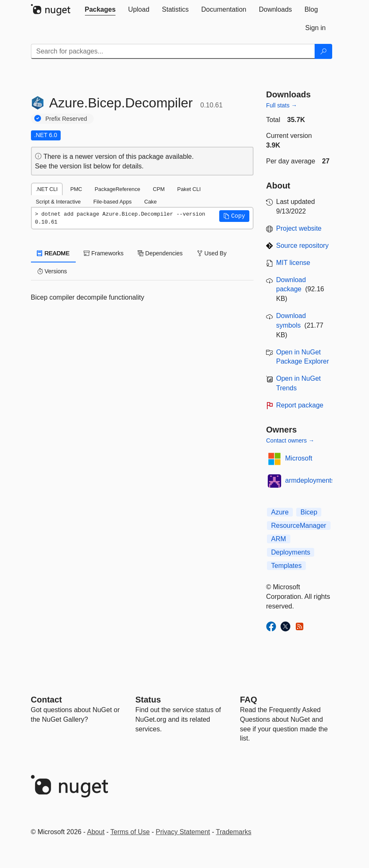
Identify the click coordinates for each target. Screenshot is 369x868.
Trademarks (234, 832)
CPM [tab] (159, 189)
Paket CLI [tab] (189, 189)
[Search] (323, 51)
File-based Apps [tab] (113, 202)
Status (148, 700)
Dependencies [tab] (160, 253)
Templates (286, 566)
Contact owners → (290, 440)
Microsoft (299, 458)
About (96, 832)
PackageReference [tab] (117, 189)
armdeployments (310, 480)
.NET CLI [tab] (47, 189)
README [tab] (54, 253)
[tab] (100, 10)
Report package (300, 405)
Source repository (302, 246)
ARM (279, 539)
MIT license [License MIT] (293, 263)
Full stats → (282, 105)
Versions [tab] (52, 271)
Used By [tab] (212, 253)
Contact (46, 700)
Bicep (309, 512)
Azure (280, 512)
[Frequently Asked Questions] (249, 700)
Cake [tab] (151, 202)
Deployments (291, 552)
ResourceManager (299, 526)
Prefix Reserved (67, 119)
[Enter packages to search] (173, 51)
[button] (234, 216)
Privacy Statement (183, 832)
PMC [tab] (76, 189)
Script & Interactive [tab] (58, 202)
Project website (299, 228)
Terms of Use (130, 832)
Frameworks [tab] (104, 253)
